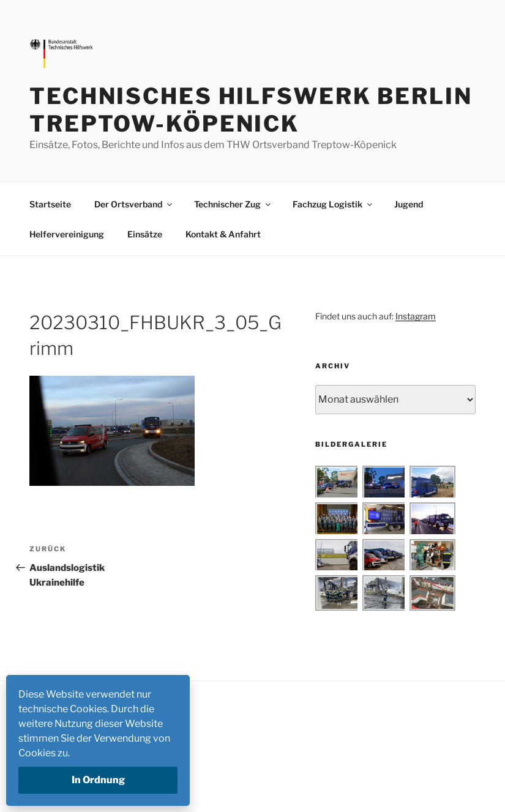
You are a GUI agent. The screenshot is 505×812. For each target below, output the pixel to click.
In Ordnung (98, 780)
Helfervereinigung (67, 234)
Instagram (416, 316)
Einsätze (145, 234)
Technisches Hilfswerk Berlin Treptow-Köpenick (251, 110)
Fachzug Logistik (333, 204)
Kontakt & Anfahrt (223, 234)
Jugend (409, 204)
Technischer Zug (233, 204)
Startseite (50, 204)
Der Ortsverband (134, 204)
